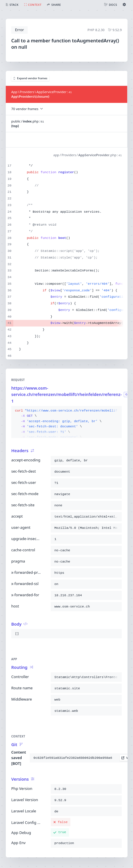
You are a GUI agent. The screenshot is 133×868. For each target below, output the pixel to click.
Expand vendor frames (30, 78)
